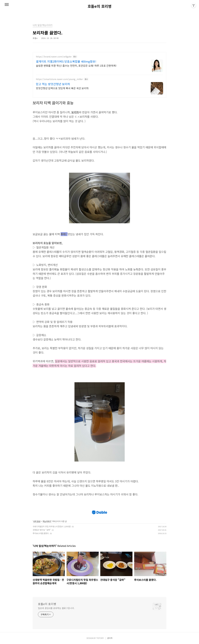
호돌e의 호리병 (99, 6)
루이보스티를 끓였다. (41, 533)
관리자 (110, 638)
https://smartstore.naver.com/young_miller (59, 79)
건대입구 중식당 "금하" (42, 530)
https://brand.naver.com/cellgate (54, 57)
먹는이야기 (47, 521)
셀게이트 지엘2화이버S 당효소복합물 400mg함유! (66, 61)
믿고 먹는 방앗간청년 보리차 (53, 84)
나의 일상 (37, 521)
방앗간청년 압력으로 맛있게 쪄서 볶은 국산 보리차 (62, 88)
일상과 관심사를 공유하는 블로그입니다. (56, 608)
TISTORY (100, 638)
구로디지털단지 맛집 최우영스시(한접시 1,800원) (52, 526)
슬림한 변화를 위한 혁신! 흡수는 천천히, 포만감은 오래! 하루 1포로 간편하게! (76, 65)
